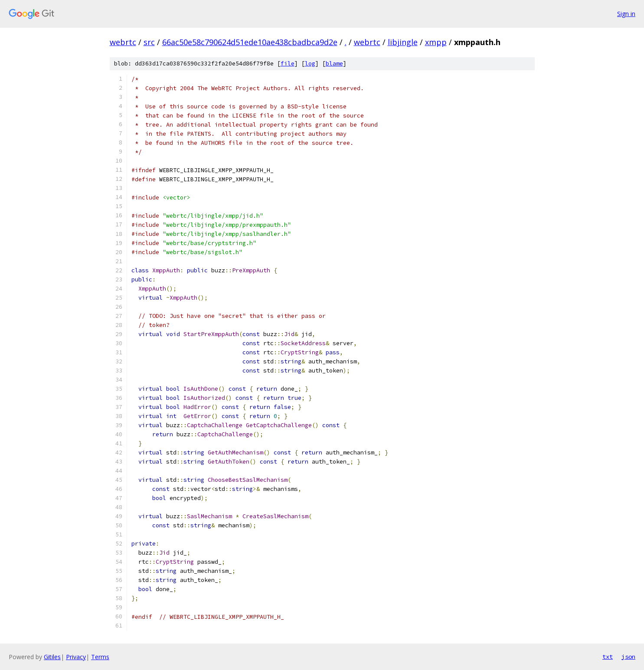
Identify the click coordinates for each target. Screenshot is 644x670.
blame (334, 64)
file (288, 64)
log (310, 64)
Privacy (76, 657)
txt (608, 657)
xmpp (436, 42)
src (149, 42)
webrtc (123, 42)
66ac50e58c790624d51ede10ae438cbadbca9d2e (250, 42)
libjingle (403, 42)
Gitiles (52, 657)
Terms (100, 657)
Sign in (626, 14)
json (628, 657)
